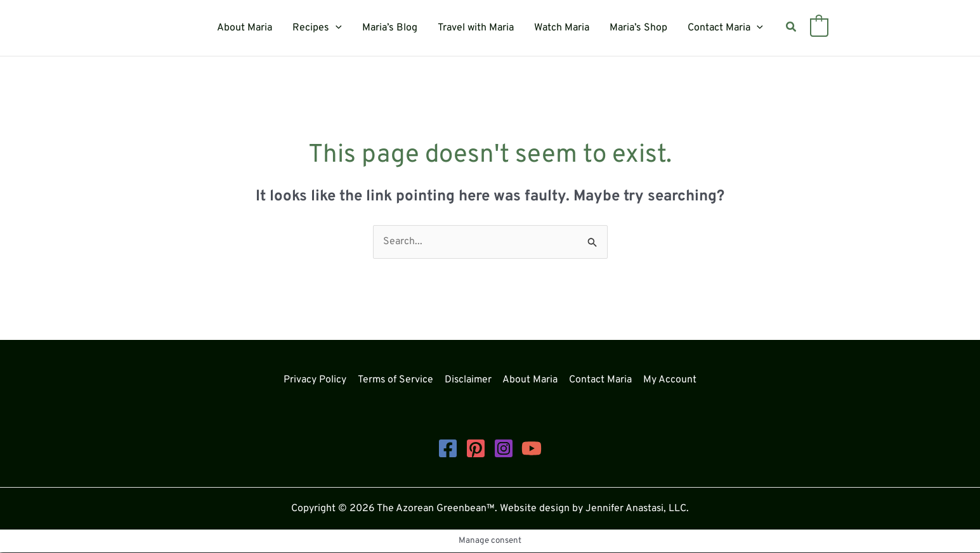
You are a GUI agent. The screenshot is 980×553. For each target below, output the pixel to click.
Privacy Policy (317, 380)
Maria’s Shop (638, 28)
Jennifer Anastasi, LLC (636, 509)
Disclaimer (469, 380)
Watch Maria (562, 28)
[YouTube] (532, 448)
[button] (336, 28)
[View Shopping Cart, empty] (819, 28)
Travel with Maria (476, 28)
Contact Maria (725, 28)
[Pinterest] (476, 448)
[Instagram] (504, 448)
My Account (669, 380)
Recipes (317, 28)
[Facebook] (448, 448)
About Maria (245, 28)
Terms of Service (397, 380)
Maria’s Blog (390, 28)
